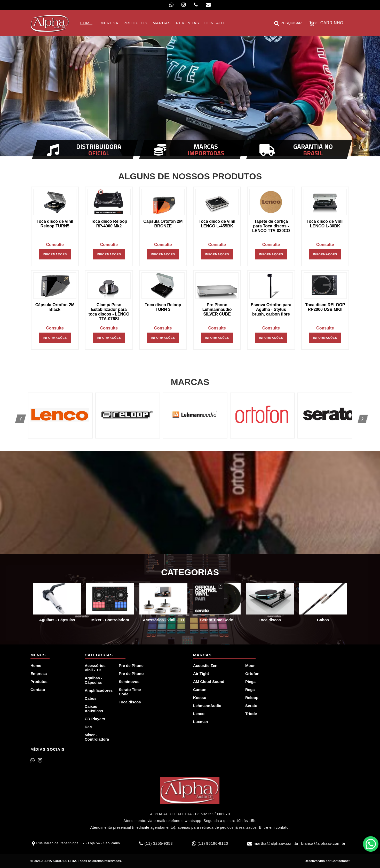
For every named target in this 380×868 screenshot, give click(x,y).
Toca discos (130, 702)
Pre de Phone (131, 666)
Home (36, 666)
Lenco (199, 714)
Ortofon (252, 674)
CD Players (95, 719)
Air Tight (201, 674)
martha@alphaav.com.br (276, 843)
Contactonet (340, 861)
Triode (251, 714)
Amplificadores (99, 690)
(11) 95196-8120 (213, 843)
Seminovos (129, 682)
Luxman (201, 722)
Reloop (252, 698)
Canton (200, 690)
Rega (250, 690)
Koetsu (200, 698)
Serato (251, 706)
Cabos (91, 698)
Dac (88, 727)
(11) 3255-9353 (159, 843)
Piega (250, 682)
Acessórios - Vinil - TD (96, 668)
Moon (250, 666)
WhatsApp (371, 844)
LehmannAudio (207, 706)
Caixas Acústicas (94, 709)
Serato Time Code (130, 692)
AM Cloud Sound (209, 682)
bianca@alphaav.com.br (323, 843)
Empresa (39, 674)
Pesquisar (288, 23)
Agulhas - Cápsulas (93, 680)
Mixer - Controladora (97, 737)
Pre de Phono (131, 674)
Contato (38, 690)
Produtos (39, 682)
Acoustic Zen (205, 666)
